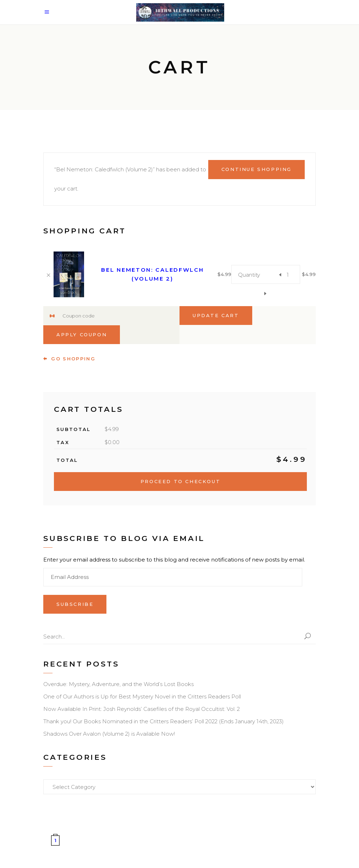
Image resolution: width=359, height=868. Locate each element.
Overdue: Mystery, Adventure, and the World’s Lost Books (118, 684)
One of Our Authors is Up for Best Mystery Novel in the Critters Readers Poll (142, 696)
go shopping (69, 359)
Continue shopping (256, 169)
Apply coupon (82, 335)
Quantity (249, 275)
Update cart (216, 315)
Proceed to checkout (180, 481)
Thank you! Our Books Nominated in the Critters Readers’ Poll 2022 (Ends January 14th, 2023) (164, 721)
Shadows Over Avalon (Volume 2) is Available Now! (109, 734)
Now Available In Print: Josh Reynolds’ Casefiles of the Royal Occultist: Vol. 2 (142, 709)
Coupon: (52, 316)
